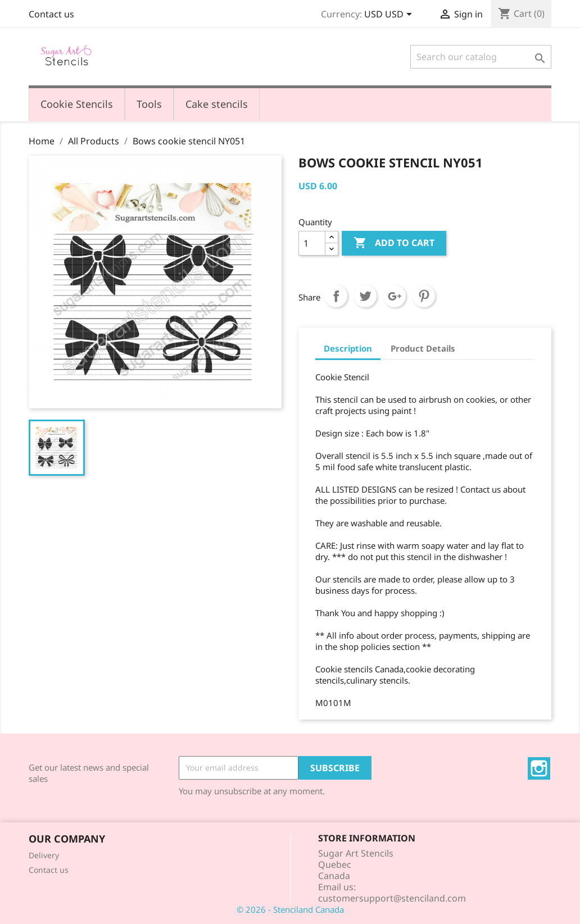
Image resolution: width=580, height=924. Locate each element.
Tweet (365, 296)
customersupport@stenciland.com (392, 898)
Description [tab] (348, 348)
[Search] (481, 57)
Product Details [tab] (423, 348)
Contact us (51, 14)
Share (336, 296)
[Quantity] (312, 243)
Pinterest (424, 296)
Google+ (395, 296)
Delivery (44, 855)
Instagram (539, 768)
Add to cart (394, 243)
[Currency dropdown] (390, 15)
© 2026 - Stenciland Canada (290, 909)
